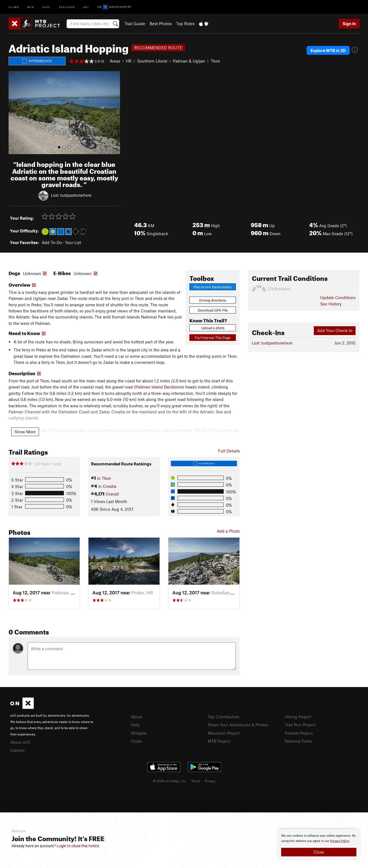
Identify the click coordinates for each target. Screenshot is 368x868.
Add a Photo (228, 531)
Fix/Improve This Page (213, 338)
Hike (46, 7)
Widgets (139, 733)
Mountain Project (224, 733)
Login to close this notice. (78, 846)
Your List (73, 242)
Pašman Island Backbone (159, 387)
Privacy (210, 781)
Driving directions (213, 300)
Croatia (110, 486)
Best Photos (161, 24)
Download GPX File (213, 310)
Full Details (229, 451)
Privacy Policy (340, 841)
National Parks (298, 741)
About (136, 717)
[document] (319, 845)
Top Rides (185, 24)
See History (331, 304)
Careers (17, 750)
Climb (14, 7)
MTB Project (219, 741)
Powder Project (299, 733)
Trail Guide (135, 24)
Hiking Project (298, 717)
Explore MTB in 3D (328, 50)
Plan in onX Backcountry (213, 287)
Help (135, 725)
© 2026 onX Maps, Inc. (170, 781)
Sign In (349, 24)
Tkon (215, 61)
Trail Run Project (300, 725)
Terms (196, 781)
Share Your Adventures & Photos (238, 725)
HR (129, 61)
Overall (112, 494)
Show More (25, 432)
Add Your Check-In (335, 330)
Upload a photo (213, 328)
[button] (14, 113)
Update (338, 297)
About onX (20, 742)
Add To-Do (52, 242)
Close (319, 852)
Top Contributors (223, 717)
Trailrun (67, 7)
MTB (31, 7)
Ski (86, 7)
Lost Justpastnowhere (71, 195)
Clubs (136, 741)
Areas (115, 61)
